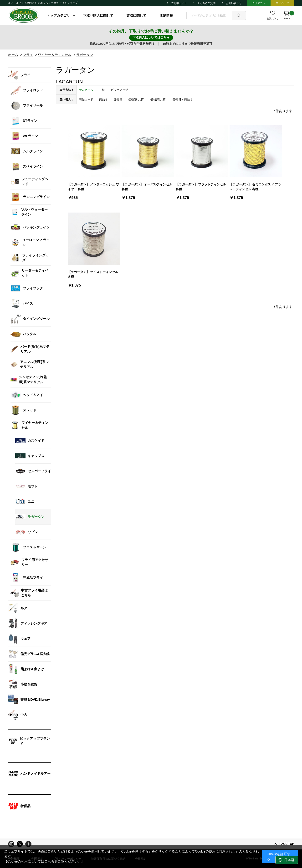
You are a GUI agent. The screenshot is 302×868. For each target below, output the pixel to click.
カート (289, 15)
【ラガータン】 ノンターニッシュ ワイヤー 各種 (93, 187)
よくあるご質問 (206, 3)
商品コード (86, 99)
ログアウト (259, 3)
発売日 (118, 99)
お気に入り (273, 18)
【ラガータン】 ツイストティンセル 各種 (93, 274)
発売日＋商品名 (183, 99)
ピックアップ (119, 90)
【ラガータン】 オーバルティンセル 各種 (147, 187)
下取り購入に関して (98, 15)
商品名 (103, 99)
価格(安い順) (136, 99)
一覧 (102, 90)
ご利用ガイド (179, 3)
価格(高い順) (159, 99)
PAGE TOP (287, 844)
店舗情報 (166, 15)
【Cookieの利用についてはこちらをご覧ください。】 (44, 861)
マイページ (282, 3)
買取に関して (136, 15)
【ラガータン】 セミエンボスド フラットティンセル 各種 (255, 187)
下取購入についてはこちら (151, 37)
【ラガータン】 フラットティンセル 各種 (201, 187)
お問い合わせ (234, 3)
